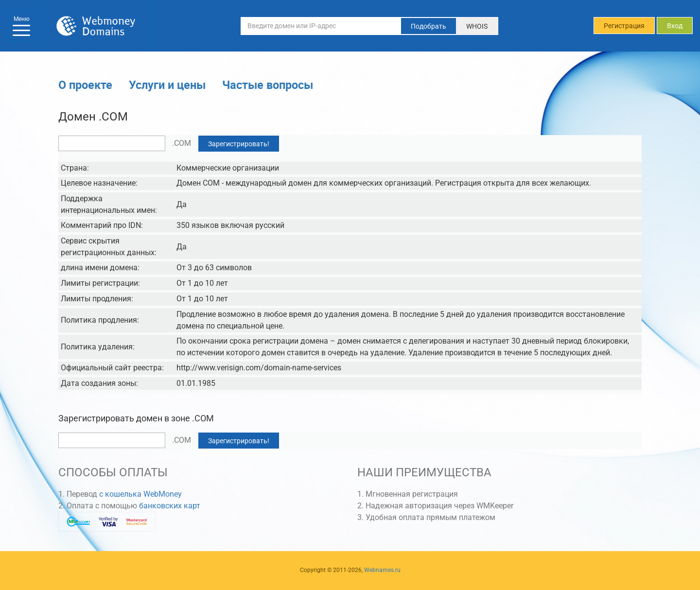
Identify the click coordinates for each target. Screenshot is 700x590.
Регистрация (624, 26)
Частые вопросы (268, 85)
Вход (675, 26)
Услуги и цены (167, 85)
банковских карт (170, 506)
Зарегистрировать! (239, 144)
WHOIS (477, 26)
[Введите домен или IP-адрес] (321, 26)
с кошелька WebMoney (140, 494)
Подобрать (429, 26)
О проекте (85, 85)
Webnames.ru (382, 570)
